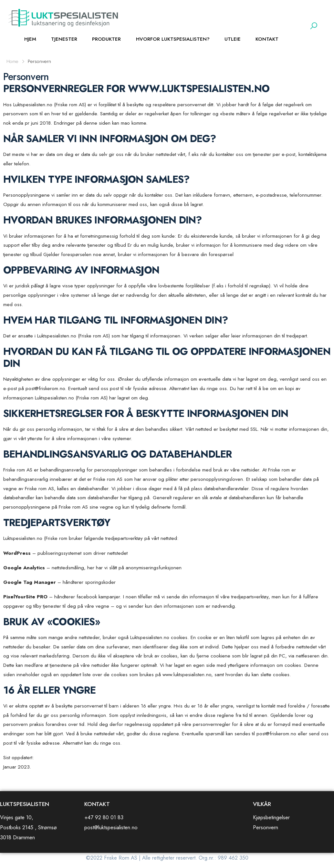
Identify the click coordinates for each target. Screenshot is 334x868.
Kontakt (267, 39)
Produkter (106, 39)
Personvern (266, 827)
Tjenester (64, 39)
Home (12, 61)
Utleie (233, 39)
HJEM (30, 39)
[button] (314, 26)
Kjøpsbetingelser (271, 817)
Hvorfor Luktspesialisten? (173, 39)
